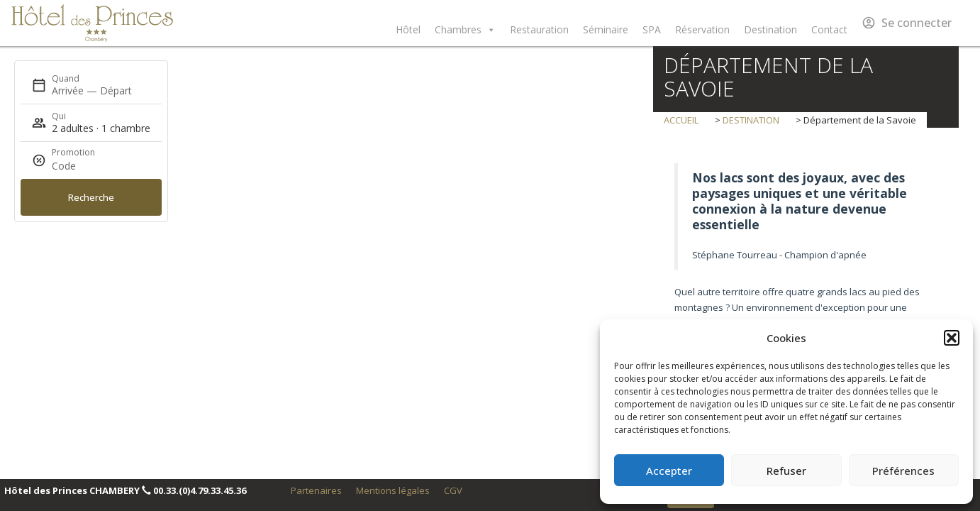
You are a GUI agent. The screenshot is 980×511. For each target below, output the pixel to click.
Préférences (903, 471)
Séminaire (606, 29)
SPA (652, 29)
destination (751, 120)
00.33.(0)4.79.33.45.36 (200, 490)
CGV (453, 490)
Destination (770, 29)
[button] (952, 338)
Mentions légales (393, 490)
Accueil (682, 120)
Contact (829, 29)
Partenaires (316, 490)
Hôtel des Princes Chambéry (92, 23)
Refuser (786, 471)
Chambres (465, 30)
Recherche (91, 197)
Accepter (669, 471)
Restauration (539, 29)
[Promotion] (86, 166)
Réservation (702, 29)
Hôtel (408, 29)
